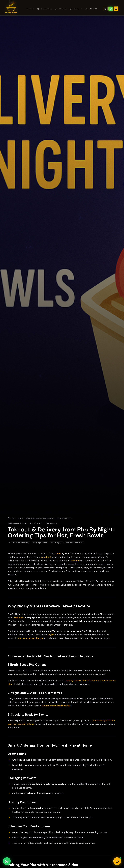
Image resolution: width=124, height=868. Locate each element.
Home (11, 518)
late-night (19, 618)
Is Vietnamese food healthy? (56, 706)
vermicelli (46, 557)
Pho (59, 554)
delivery (75, 561)
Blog (19, 518)
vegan (51, 635)
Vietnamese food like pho (31, 638)
